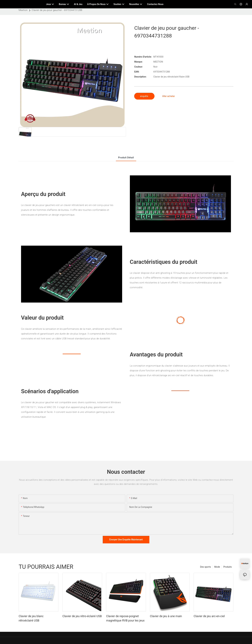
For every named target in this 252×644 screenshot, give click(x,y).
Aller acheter (168, 96)
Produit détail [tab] (126, 158)
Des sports (205, 567)
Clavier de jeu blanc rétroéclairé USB (31, 618)
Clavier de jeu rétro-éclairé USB (82, 616)
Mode (217, 567)
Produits (228, 567)
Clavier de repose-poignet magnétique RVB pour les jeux (125, 618)
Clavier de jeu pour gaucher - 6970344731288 (57, 10)
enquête (144, 96)
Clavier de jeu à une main (166, 616)
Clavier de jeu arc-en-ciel (209, 616)
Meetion (23, 10)
